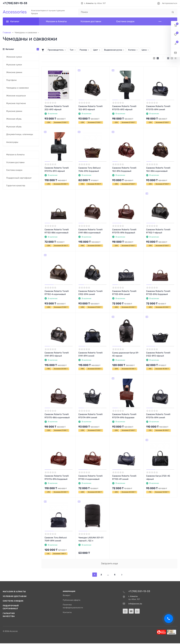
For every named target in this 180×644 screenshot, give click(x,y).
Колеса (132, 50)
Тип (72, 50)
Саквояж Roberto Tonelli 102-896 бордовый (124, 169)
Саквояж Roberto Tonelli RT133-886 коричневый (57, 231)
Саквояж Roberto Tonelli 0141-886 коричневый (90, 231)
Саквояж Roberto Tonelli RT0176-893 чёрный (57, 169)
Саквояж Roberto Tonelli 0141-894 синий (90, 354)
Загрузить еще (109, 563)
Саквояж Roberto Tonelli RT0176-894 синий (158, 416)
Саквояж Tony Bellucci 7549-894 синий (56, 539)
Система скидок (13, 601)
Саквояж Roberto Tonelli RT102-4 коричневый (57, 293)
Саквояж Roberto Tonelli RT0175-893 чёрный (124, 108)
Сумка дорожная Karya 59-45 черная (126, 354)
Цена (144, 50)
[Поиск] (124, 12)
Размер (83, 50)
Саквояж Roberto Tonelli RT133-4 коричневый (90, 477)
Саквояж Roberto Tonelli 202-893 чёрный (57, 108)
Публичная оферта (72, 600)
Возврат (67, 595)
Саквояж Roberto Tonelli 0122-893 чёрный (158, 354)
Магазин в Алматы (14, 591)
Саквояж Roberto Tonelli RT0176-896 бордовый (57, 477)
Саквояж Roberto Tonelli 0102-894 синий (90, 293)
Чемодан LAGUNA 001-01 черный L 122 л (91, 539)
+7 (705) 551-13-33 (15, 3)
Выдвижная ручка (113, 50)
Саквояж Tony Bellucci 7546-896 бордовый (90, 169)
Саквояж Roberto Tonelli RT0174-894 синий (90, 416)
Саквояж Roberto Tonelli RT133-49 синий (124, 477)
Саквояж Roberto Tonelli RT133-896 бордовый (158, 293)
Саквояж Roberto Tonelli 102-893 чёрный (90, 108)
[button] (175, 25)
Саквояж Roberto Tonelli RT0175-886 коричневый (57, 416)
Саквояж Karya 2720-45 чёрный (158, 477)
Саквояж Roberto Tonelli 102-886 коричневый (158, 169)
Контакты (67, 612)
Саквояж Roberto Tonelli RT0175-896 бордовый (124, 231)
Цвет (96, 50)
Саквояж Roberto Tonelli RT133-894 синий (124, 293)
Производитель (56, 50)
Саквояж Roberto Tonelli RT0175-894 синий (158, 108)
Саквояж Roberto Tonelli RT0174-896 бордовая (124, 416)
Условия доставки (15, 596)
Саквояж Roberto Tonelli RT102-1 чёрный (158, 231)
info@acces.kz (135, 604)
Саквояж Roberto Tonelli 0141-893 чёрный (57, 354)
